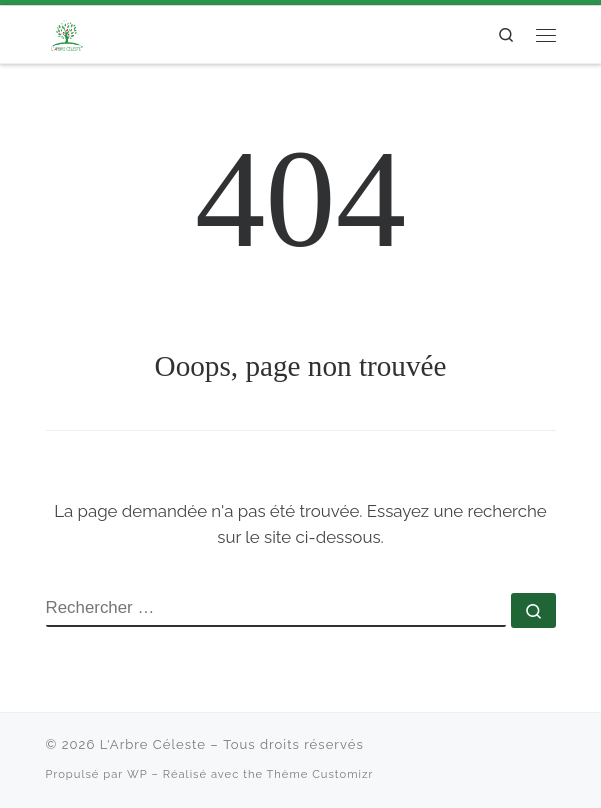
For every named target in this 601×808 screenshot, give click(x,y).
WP (137, 774)
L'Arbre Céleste (153, 744)
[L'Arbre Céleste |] (66, 32)
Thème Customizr (320, 774)
